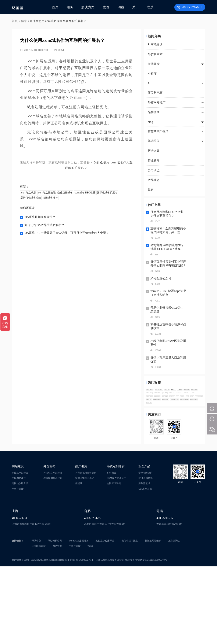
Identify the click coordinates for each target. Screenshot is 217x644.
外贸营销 (49, 544)
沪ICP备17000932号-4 (81, 637)
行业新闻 (154, 161)
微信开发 (154, 64)
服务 (72, 7)
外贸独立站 (155, 54)
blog (150, 122)
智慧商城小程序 (158, 131)
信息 (24, 21)
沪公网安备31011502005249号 (151, 637)
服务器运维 (144, 561)
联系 (150, 7)
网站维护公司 (55, 618)
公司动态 (154, 170)
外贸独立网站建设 (53, 550)
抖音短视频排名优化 (86, 550)
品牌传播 (154, 112)
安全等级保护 (145, 550)
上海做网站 (174, 618)
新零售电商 (155, 93)
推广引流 (81, 544)
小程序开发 (18, 566)
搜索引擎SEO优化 (85, 556)
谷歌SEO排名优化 (53, 556)
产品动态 (154, 180)
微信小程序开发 (130, 618)
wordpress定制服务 (79, 618)
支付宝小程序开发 (105, 618)
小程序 (152, 74)
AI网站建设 (155, 44)
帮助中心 (36, 618)
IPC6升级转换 (146, 556)
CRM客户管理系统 (116, 556)
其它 (151, 190)
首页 (57, 7)
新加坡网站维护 (153, 618)
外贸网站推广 (157, 102)
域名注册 (35, 107)
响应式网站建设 (20, 550)
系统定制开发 (116, 544)
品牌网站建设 (19, 556)
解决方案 (89, 7)
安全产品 (144, 544)
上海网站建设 (39, 623)
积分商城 (111, 550)
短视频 (79, 561)
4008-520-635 (191, 7)
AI (149, 83)
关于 (136, 7)
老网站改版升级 (20, 561)
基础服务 (154, 141)
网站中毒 (57, 623)
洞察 (121, 7)
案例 (107, 7)
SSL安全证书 (145, 566)
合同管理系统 (114, 561)
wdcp (90, 623)
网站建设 (18, 544)
